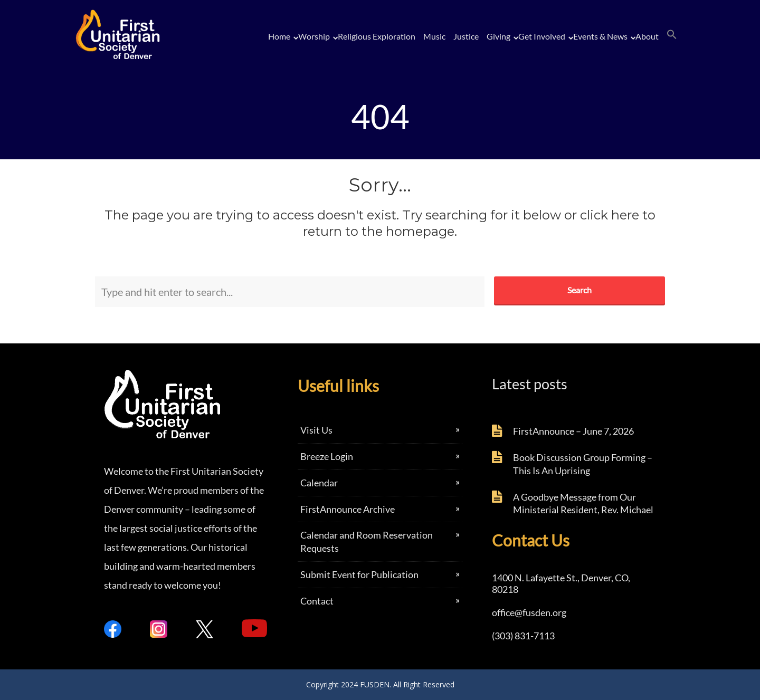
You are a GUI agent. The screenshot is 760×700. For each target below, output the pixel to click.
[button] (672, 35)
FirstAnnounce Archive (348, 509)
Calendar (319, 483)
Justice (466, 36)
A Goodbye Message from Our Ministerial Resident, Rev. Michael (583, 504)
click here (610, 215)
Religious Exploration (377, 36)
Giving (498, 36)
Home (279, 36)
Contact (317, 601)
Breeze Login (327, 456)
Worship (314, 36)
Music (434, 36)
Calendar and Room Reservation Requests (367, 541)
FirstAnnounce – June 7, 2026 (573, 431)
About (647, 36)
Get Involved (542, 36)
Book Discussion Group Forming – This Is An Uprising (583, 464)
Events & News (600, 36)
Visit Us (316, 430)
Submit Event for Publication (359, 574)
